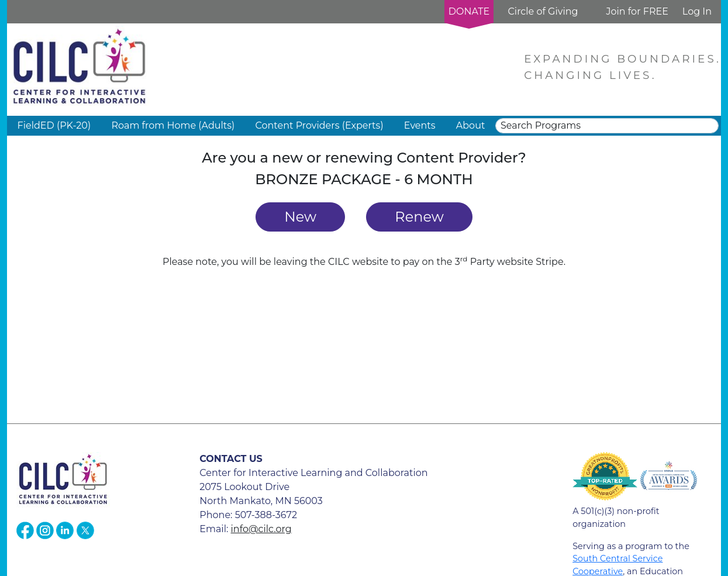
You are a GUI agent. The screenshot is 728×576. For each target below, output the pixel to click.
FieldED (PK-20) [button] (54, 125)
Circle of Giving (543, 11)
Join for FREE (637, 11)
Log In (697, 11)
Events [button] (420, 125)
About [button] (471, 125)
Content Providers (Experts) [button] (319, 125)
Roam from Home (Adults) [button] (173, 125)
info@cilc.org (261, 529)
